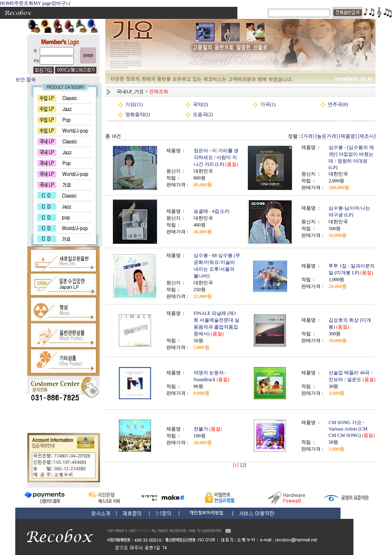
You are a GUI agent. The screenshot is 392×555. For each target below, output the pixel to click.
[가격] (308, 136)
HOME (7, 3)
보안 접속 (26, 80)
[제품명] (348, 136)
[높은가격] (327, 136)
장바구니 (61, 3)
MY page (42, 3)
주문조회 (24, 3)
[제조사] (367, 136)
